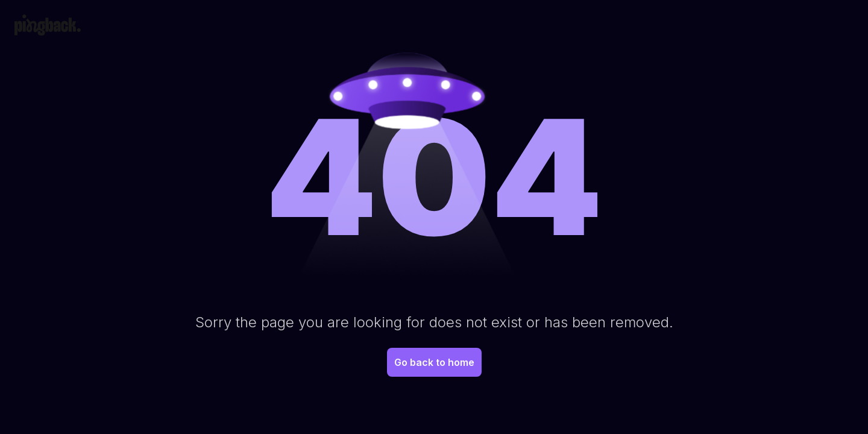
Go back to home (434, 362)
